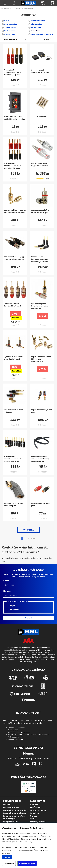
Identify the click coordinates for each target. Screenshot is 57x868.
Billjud (10, 606)
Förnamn (7, 591)
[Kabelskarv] (42, 120)
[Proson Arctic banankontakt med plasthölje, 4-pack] (15, 73)
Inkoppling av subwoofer (15, 810)
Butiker (7, 805)
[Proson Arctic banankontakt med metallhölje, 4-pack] (42, 260)
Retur (33, 819)
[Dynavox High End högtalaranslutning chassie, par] (42, 307)
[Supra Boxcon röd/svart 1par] (42, 413)
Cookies (34, 805)
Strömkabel (36, 28)
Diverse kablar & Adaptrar (42, 34)
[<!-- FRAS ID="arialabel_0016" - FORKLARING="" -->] (19, 322)
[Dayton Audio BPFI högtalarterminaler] (42, 167)
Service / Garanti (38, 822)
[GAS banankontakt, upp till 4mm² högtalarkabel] (15, 260)
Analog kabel (10, 28)
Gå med (28, 618)
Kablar (18, 9)
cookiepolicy (27, 842)
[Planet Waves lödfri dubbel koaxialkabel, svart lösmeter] (42, 460)
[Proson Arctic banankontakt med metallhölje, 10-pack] (15, 460)
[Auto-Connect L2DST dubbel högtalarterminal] (15, 120)
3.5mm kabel (10, 34)
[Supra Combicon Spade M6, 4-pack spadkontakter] (42, 360)
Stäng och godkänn (27, 863)
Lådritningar (9, 819)
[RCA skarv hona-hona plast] (42, 507)
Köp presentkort (11, 822)
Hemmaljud (6, 9)
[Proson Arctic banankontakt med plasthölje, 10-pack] (15, 167)
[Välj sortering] (10, 40)
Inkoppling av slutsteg (14, 816)
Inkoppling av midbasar (15, 813)
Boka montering (11, 808)
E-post (6, 581)
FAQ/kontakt (36, 808)
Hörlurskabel (10, 31)
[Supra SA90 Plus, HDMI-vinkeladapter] (15, 507)
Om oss (34, 816)
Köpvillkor (35, 813)
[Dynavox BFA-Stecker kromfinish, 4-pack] (15, 360)
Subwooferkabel (38, 21)
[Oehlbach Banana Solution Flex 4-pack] (15, 307)
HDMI (6, 21)
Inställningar (9, 863)
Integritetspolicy (38, 810)
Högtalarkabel (11, 24)
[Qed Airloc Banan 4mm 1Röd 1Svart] (15, 413)
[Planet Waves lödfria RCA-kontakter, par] (42, 213)
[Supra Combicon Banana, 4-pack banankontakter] (15, 213)
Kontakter (28, 9)
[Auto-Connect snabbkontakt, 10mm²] (42, 73)
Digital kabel (36, 24)
